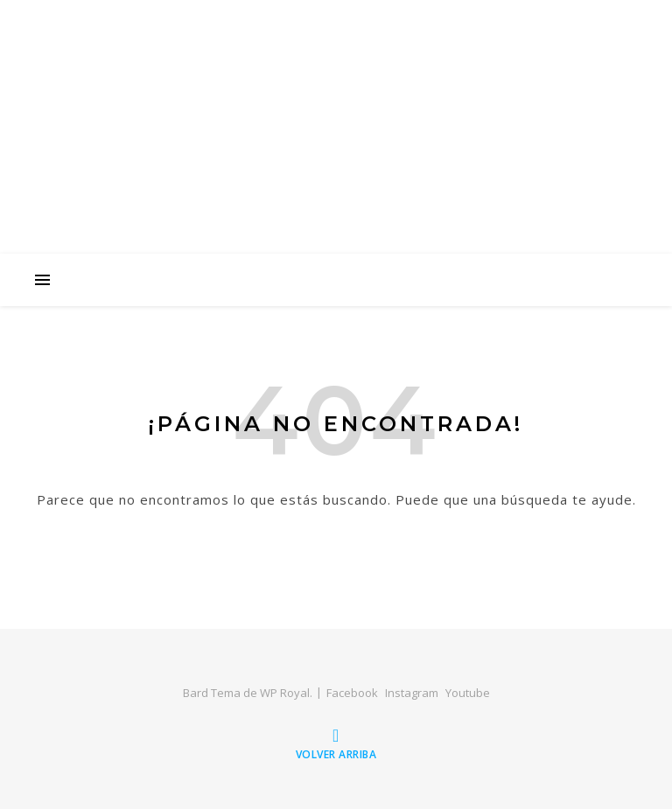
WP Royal (285, 693)
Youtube (468, 693)
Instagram (412, 693)
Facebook (352, 693)
